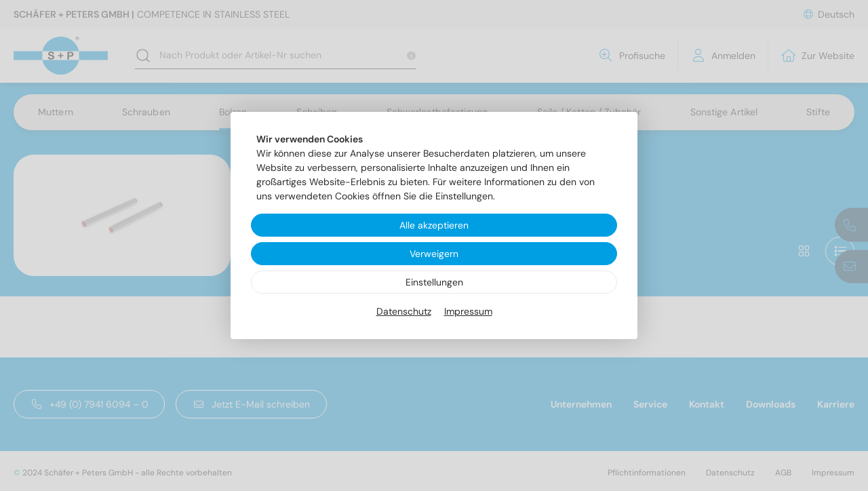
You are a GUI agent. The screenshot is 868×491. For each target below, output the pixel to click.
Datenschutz (404, 311)
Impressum (468, 311)
